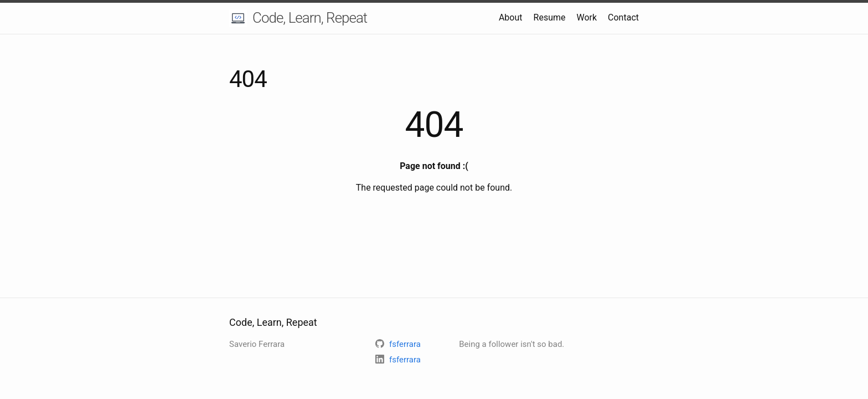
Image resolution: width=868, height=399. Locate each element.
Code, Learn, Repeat (310, 18)
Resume (550, 17)
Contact (623, 17)
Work (587, 17)
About (511, 17)
